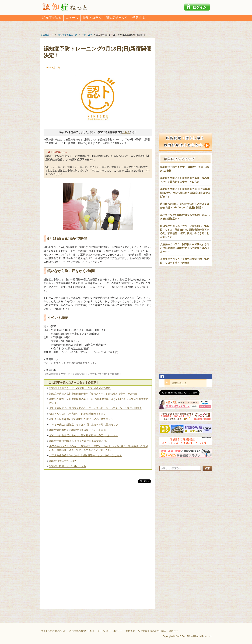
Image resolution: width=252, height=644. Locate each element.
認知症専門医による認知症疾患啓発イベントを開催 (78, 430)
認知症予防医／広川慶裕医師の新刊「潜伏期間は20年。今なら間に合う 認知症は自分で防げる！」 (99, 401)
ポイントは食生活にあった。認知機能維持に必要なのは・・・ (84, 435)
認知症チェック (117, 18)
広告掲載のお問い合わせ (82, 631)
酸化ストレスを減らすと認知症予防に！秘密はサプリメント (82, 419)
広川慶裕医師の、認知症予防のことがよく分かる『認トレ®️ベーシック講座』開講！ (96, 408)
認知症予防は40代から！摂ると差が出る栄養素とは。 (79, 441)
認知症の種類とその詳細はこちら (68, 466)
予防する (139, 18)
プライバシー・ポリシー (110, 631)
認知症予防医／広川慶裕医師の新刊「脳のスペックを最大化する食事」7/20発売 (93, 394)
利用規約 (130, 631)
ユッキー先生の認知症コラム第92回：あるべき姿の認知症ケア (84, 425)
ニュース (72, 18)
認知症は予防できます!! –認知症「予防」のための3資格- (80, 388)
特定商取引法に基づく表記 (152, 631)
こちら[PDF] (82, 348)
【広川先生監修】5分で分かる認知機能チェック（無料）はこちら (86, 455)
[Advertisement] (98, 520)
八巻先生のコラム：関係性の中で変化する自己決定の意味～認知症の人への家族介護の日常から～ (185, 248)
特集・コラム (92, 18)
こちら (126, 132)
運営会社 (173, 631)
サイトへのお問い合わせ (53, 631)
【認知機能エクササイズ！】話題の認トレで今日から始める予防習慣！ (83, 374)
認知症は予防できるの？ (63, 461)
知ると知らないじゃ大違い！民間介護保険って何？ (78, 414)
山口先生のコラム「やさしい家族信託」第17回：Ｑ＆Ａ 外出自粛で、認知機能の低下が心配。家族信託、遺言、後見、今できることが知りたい (98, 448)
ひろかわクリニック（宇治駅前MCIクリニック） (70, 363)
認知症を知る (52, 18)
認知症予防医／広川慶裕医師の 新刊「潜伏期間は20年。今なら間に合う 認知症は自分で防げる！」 (185, 193)
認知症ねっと (180, 383)
